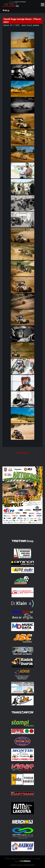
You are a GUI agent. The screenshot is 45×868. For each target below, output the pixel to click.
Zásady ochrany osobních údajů (23, 865)
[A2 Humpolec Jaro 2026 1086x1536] (22, 531)
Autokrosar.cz (23, 453)
